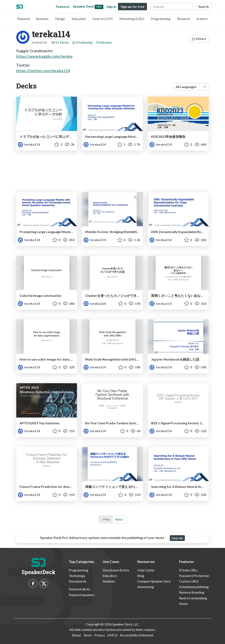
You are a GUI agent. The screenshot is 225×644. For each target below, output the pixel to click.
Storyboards (78, 581)
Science (202, 19)
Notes (184, 604)
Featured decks (80, 589)
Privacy (100, 635)
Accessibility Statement (137, 635)
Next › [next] (119, 519)
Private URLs (188, 570)
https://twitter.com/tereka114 (43, 71)
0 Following (84, 42)
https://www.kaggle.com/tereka (44, 56)
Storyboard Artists (116, 570)
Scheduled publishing (194, 587)
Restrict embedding (193, 598)
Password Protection (194, 576)
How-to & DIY (103, 19)
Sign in (111, 6)
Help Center (146, 570)
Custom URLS (189, 581)
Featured (23, 19)
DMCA (112, 635)
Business (42, 19)
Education (79, 19)
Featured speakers (82, 595)
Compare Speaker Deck (154, 581)
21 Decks (62, 42)
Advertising (146, 587)
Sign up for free (132, 6)
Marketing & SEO (132, 19)
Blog (141, 576)
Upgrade (177, 538)
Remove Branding (192, 592)
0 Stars (199, 39)
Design (60, 19)
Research (184, 19)
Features (63, 6)
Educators (110, 576)
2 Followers (104, 42)
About (76, 635)
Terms (88, 635)
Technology (77, 576)
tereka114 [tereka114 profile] (29, 144)
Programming (161, 19)
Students (109, 581)
